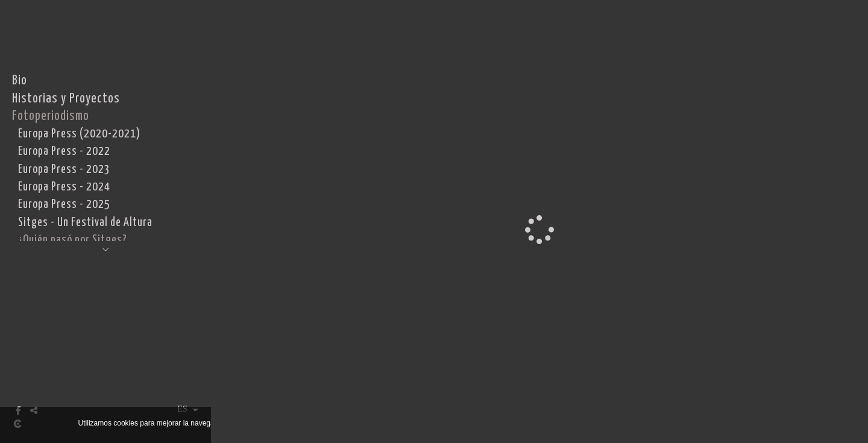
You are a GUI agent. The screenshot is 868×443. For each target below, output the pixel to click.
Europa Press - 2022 (64, 152)
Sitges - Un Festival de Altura (85, 223)
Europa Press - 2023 (64, 170)
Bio (20, 81)
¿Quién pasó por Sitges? (73, 240)
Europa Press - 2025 (64, 205)
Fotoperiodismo (51, 116)
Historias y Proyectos (66, 99)
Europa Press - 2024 (64, 187)
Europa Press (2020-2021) (79, 134)
